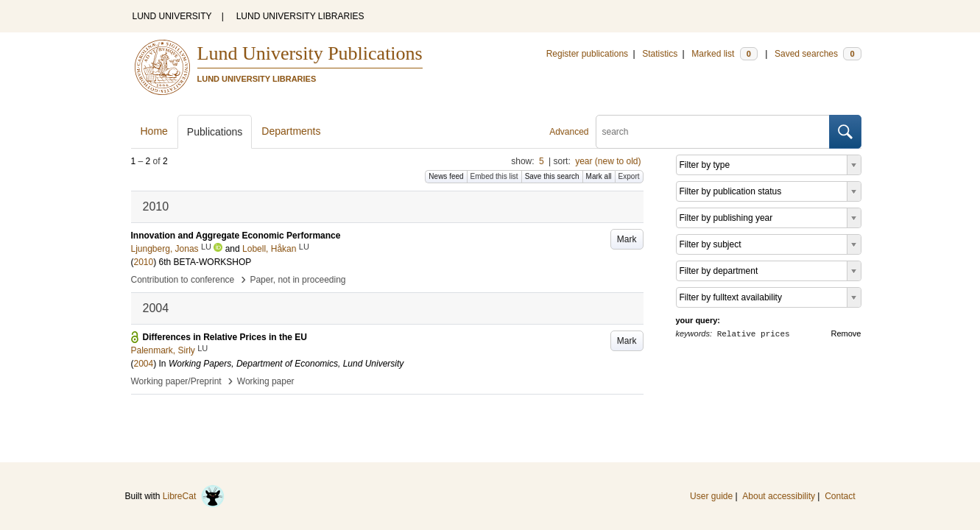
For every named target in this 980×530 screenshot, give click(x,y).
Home (154, 131)
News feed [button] (446, 176)
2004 (144, 364)
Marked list (724, 54)
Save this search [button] (552, 176)
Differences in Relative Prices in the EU (225, 337)
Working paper (266, 381)
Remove (846, 333)
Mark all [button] (599, 176)
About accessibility (779, 496)
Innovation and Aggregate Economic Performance (236, 236)
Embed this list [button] (494, 176)
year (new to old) (608, 161)
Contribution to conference (183, 280)
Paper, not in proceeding (297, 280)
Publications (215, 132)
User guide (711, 496)
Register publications (587, 54)
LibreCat (194, 496)
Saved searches (818, 54)
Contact (840, 496)
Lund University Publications (310, 53)
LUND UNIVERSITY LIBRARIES (300, 16)
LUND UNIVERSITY (172, 16)
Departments (291, 131)
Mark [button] (627, 239)
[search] (713, 132)
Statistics (660, 54)
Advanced (569, 132)
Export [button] (629, 176)
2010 (144, 262)
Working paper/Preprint (176, 381)
